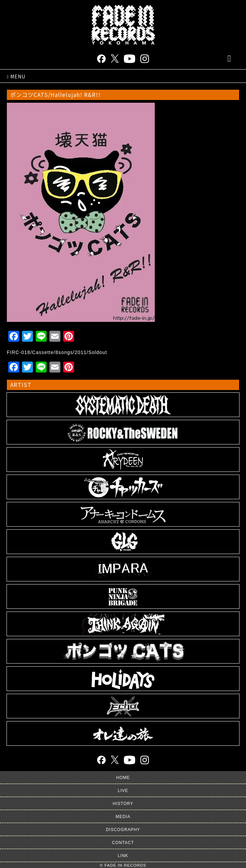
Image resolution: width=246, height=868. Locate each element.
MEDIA (123, 817)
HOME (123, 778)
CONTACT (123, 843)
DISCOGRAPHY (123, 830)
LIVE (123, 791)
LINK (123, 856)
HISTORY (123, 804)
